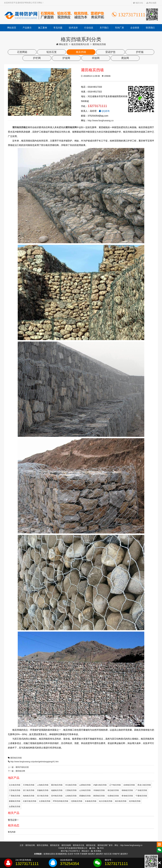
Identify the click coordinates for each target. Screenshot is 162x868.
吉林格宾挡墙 (129, 785)
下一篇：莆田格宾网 (16, 771)
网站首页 (12, 28)
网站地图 (151, 3)
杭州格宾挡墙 (135, 801)
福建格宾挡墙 (57, 790)
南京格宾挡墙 (121, 801)
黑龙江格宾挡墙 (144, 785)
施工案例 (43, 28)
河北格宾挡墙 (71, 785)
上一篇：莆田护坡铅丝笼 (18, 767)
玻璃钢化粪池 (49, 854)
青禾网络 (96, 851)
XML (92, 848)
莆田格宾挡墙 (16, 758)
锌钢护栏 (116, 854)
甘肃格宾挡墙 (113, 796)
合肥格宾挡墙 (15, 807)
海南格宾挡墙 (29, 796)
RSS (100, 848)
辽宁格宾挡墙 (115, 785)
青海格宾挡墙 (127, 796)
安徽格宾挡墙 (43, 790)
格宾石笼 (108, 854)
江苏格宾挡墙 (15, 790)
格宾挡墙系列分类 (80, 44)
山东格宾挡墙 (85, 790)
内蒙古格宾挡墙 (100, 785)
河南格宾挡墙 (99, 790)
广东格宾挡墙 (141, 790)
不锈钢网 (84, 854)
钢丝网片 (92, 854)
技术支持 (73, 28)
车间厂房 (119, 28)
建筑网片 (100, 854)
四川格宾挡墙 (43, 796)
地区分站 (138, 3)
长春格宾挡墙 (91, 801)
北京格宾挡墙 (15, 785)
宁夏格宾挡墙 (141, 796)
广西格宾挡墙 (15, 796)
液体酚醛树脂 (61, 854)
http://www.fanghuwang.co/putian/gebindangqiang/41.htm (34, 762)
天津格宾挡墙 (29, 785)
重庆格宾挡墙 (57, 785)
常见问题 (58, 28)
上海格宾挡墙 (43, 785)
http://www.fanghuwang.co (101, 121)
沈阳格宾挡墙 (77, 801)
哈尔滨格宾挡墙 (106, 801)
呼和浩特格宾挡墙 (61, 801)
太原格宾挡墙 (45, 801)
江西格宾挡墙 (71, 790)
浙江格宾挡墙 (29, 790)
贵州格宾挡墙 (57, 796)
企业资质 (135, 28)
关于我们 (104, 28)
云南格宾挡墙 (71, 796)
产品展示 (27, 28)
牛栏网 (76, 854)
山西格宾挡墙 (85, 785)
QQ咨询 (104, 111)
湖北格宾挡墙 (113, 790)
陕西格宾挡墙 (99, 796)
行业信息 (89, 28)
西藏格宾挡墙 (85, 796)
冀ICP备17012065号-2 (70, 851)
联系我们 (150, 28)
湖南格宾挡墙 (127, 790)
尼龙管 (70, 854)
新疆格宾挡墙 (15, 801)
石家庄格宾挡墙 (30, 801)
